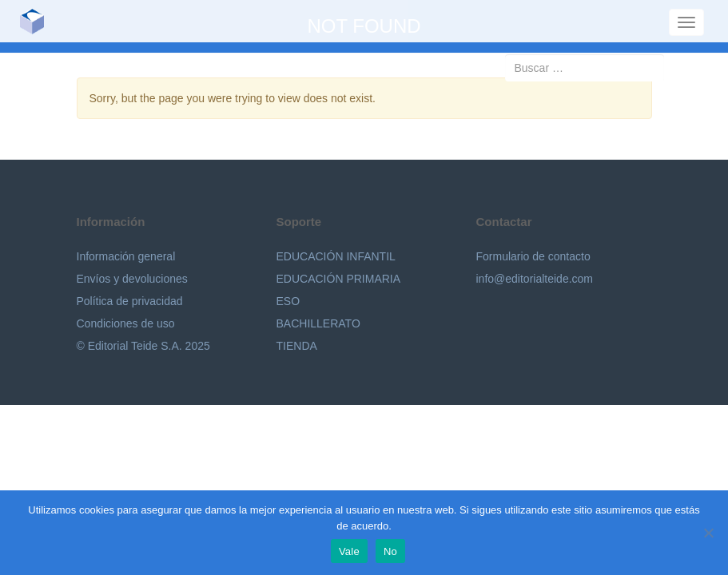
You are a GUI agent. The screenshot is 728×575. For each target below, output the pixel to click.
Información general (126, 256)
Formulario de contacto (533, 256)
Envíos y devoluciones (132, 279)
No (390, 551)
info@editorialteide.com (535, 279)
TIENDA (297, 346)
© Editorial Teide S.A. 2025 (143, 346)
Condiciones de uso (126, 323)
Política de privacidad (130, 301)
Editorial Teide (38, 21)
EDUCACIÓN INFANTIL (336, 256)
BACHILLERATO (318, 323)
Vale (349, 551)
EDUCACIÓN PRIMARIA (339, 279)
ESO (288, 301)
